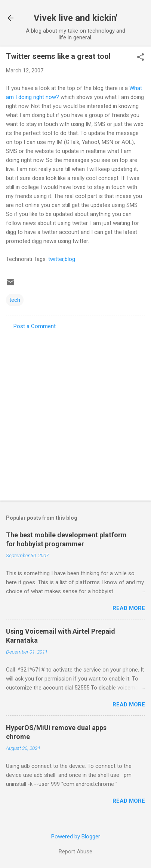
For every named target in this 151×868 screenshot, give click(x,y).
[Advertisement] (75, 413)
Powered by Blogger (76, 837)
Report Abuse (75, 852)
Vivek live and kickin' (75, 18)
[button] (141, 58)
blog (70, 259)
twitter (56, 259)
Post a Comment (35, 326)
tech (15, 300)
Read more (129, 608)
